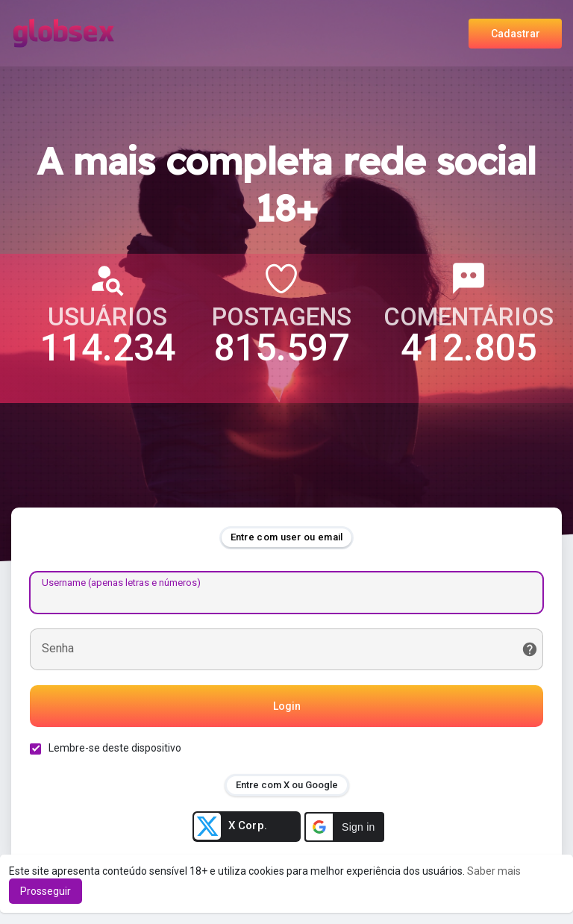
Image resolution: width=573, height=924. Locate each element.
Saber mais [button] (494, 871)
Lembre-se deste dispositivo (115, 748)
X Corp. (231, 826)
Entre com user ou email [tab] (287, 537)
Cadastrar (516, 34)
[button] (344, 827)
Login (287, 706)
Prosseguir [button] (46, 891)
